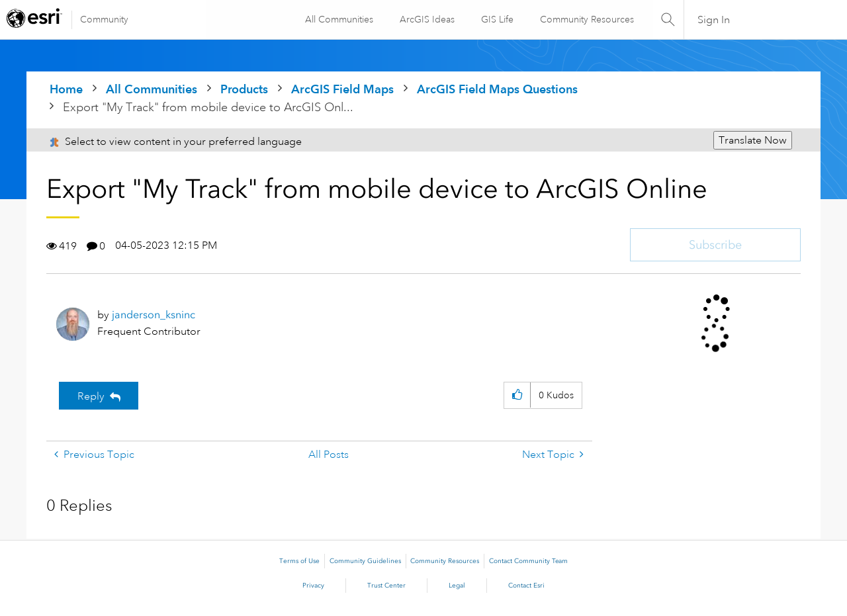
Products (244, 89)
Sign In (714, 20)
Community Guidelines (365, 561)
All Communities (338, 19)
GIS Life (497, 19)
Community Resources (586, 19)
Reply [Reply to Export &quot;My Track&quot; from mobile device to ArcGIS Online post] (91, 396)
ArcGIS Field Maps (342, 89)
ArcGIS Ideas (426, 19)
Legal (457, 586)
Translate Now (753, 140)
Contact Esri (526, 586)
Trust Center (386, 586)
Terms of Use (299, 561)
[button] (517, 395)
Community (104, 19)
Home (66, 89)
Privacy (313, 586)
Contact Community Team (528, 561)
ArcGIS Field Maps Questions (497, 89)
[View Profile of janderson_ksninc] (154, 315)
